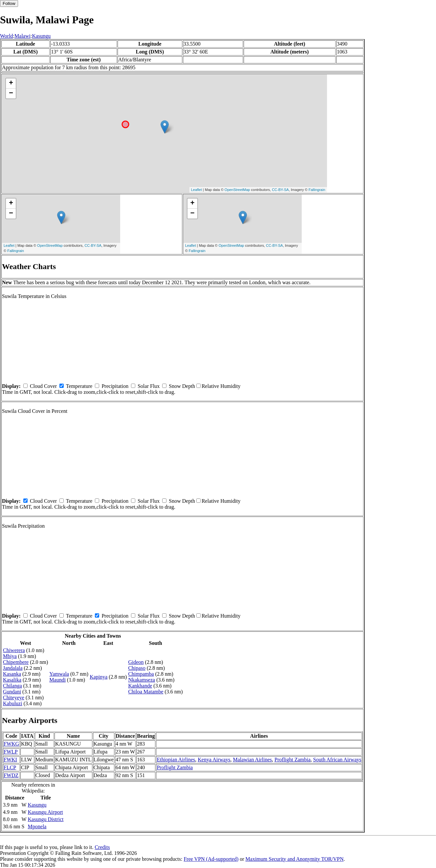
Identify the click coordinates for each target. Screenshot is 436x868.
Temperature (79, 386)
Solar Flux (149, 386)
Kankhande (140, 686)
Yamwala (59, 674)
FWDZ (11, 775)
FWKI (10, 760)
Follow (9, 3)
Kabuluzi (13, 703)
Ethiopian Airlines (176, 760)
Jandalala (13, 668)
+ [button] (11, 83)
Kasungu (41, 36)
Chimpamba (141, 674)
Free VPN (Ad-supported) (211, 859)
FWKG (11, 744)
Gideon (136, 662)
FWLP (11, 752)
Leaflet (196, 190)
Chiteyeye (14, 698)
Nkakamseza (142, 680)
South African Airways (337, 760)
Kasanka (12, 674)
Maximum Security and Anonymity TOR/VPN (295, 859)
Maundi (57, 680)
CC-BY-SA (280, 190)
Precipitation (115, 386)
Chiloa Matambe (146, 692)
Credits (102, 847)
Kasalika (12, 680)
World (7, 36)
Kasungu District (46, 819)
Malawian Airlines (252, 760)
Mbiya (10, 656)
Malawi (22, 36)
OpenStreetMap (237, 190)
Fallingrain (317, 190)
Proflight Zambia (293, 760)
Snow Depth (182, 386)
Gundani (12, 692)
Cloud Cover (43, 386)
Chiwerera (14, 650)
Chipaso (137, 668)
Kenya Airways (214, 760)
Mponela (37, 826)
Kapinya (98, 677)
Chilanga (12, 686)
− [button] (11, 94)
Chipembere (16, 662)
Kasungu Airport (45, 812)
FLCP (10, 767)
